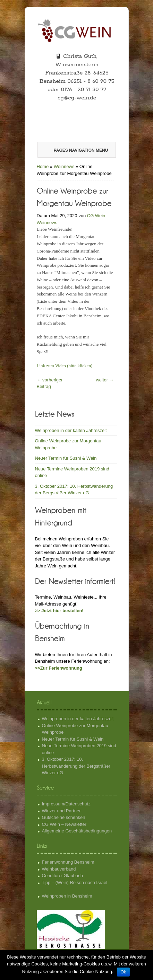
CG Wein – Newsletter (64, 824)
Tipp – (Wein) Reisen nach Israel (75, 882)
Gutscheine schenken (64, 817)
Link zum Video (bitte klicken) (65, 366)
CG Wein (96, 216)
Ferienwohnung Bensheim (68, 862)
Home (43, 166)
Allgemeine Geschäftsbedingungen (77, 831)
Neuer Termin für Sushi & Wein (66, 458)
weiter (105, 380)
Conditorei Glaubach (63, 876)
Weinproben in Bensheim (67, 896)
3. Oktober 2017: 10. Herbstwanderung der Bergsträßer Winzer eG (76, 766)
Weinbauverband (59, 869)
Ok (123, 972)
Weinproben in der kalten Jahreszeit (71, 430)
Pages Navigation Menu (76, 150)
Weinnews (64, 166)
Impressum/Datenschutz (66, 804)
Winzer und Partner (61, 811)
